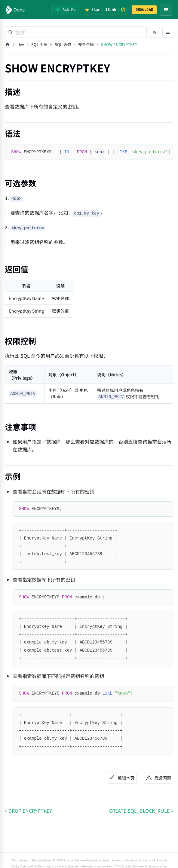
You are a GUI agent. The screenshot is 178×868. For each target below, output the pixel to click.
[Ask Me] (65, 10)
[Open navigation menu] (166, 10)
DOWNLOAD (144, 10)
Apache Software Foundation (82, 860)
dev (21, 44)
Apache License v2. (143, 860)
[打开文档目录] (168, 32)
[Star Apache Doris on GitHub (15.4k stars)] (106, 10)
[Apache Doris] (15, 10)
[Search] (76, 32)
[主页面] (8, 44)
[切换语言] (155, 32)
